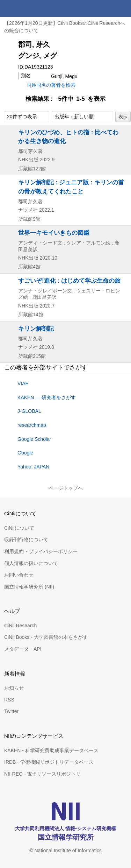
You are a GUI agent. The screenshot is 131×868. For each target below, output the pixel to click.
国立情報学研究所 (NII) (29, 587)
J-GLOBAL (29, 411)
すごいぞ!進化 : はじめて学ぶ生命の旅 (69, 281)
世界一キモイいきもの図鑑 (54, 233)
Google (25, 453)
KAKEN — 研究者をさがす (47, 397)
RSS (9, 700)
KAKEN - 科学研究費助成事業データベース (51, 750)
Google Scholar (34, 439)
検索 (106, 8)
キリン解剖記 (36, 329)
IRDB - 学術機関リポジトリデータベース (49, 762)
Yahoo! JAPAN (33, 467)
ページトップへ (66, 488)
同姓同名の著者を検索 (51, 85)
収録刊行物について (26, 539)
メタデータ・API (23, 649)
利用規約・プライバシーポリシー (41, 551)
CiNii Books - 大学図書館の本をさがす (46, 637)
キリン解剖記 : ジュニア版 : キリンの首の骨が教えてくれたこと (71, 187)
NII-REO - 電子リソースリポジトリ (42, 774)
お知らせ (14, 688)
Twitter (11, 711)
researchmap (32, 425)
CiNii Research (20, 626)
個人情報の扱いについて (31, 563)
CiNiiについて (19, 528)
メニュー (123, 8)
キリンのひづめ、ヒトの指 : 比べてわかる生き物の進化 (68, 137)
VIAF (23, 383)
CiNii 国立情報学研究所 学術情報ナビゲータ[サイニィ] (31, 8)
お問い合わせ (19, 575)
